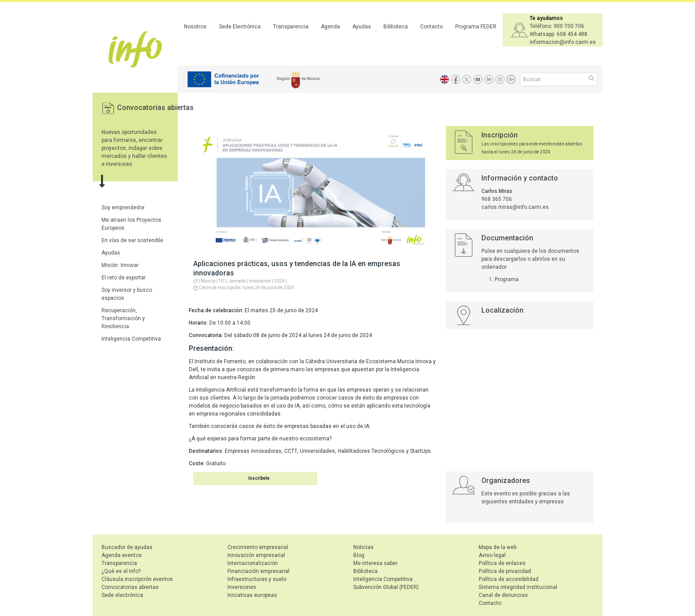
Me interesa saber (375, 563)
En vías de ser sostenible (132, 240)
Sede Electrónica (240, 27)
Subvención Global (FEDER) (386, 587)
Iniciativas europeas (252, 595)
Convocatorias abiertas (155, 108)
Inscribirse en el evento (244, 478)
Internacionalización (253, 563)
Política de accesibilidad (509, 579)
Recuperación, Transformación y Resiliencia (123, 318)
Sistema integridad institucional (518, 587)
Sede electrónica (122, 595)
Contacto (431, 27)
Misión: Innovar (120, 265)
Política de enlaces (502, 563)
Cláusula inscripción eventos (137, 579)
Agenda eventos (122, 555)
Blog (359, 555)
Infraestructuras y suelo (257, 579)
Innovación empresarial (256, 555)
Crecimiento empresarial (258, 547)
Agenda (330, 27)
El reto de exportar (124, 278)
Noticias (363, 547)
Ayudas (362, 27)
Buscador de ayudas (127, 547)
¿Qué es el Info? (121, 571)
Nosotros (195, 27)
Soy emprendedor (123, 208)
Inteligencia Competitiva (131, 339)
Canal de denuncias (503, 595)
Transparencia (291, 27)
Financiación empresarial (258, 571)
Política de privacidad (505, 571)
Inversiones (242, 587)
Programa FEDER (476, 27)
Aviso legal (492, 555)
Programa (507, 279)
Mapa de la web (498, 547)
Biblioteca (396, 27)
